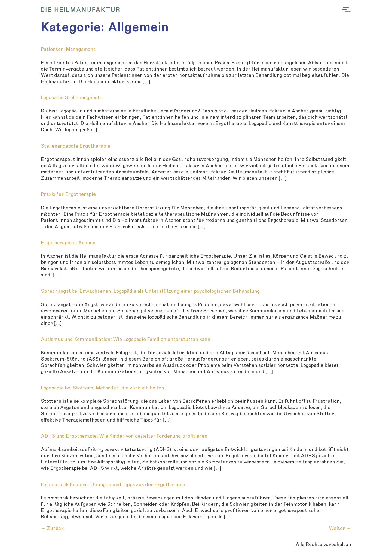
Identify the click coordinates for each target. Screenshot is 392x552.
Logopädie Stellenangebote (72, 97)
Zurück (52, 528)
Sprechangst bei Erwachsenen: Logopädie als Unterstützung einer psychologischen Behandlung (150, 291)
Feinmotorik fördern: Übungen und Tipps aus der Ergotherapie (113, 484)
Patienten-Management (68, 49)
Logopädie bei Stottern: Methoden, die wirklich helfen (102, 388)
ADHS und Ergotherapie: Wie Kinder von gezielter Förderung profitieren (124, 436)
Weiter (340, 528)
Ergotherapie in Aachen (68, 243)
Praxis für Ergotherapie (68, 194)
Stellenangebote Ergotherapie (76, 146)
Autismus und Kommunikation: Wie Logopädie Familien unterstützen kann (126, 339)
